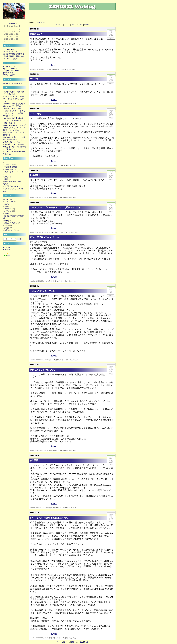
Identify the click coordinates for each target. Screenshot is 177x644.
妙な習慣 (34, 460)
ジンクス (34, 79)
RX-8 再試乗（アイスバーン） (45, 237)
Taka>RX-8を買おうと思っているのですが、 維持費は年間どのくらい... (14, 113)
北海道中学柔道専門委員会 (14, 54)
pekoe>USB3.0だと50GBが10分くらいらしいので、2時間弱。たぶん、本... (15, 128)
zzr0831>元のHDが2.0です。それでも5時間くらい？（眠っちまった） (14, 120)
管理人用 (7, 84)
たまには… (9, 162)
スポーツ (8, 209)
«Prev (58, 25)
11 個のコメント (58, 165)
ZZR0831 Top (9, 49)
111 (81, 25)
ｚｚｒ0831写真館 (10, 59)
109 (73, 25)
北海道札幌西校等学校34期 (14, 56)
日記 (50, 69)
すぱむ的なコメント (12, 186)
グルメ (51, 232)
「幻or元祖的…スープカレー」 (45, 291)
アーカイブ (40, 22)
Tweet (54, 65)
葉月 (6, 179)
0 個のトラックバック (70, 104)
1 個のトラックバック (70, 69)
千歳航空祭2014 (11, 167)
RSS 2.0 (7, 249)
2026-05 (12, 24)
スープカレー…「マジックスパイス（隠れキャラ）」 (55, 207)
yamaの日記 (8, 73)
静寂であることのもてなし (42, 370)
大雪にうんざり (37, 34)
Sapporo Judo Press (11, 70)
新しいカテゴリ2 (11, 223)
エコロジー (9, 201)
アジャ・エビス (9, 75)
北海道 (7, 213)
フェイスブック (10, 165)
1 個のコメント (59, 232)
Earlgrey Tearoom (10, 66)
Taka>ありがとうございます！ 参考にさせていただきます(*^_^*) (14, 99)
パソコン (8, 211)
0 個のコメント (57, 69)
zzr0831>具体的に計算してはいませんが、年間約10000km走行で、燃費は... (14, 106)
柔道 (6, 228)
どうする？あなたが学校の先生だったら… (50, 518)
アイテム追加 (17, 84)
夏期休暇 (8, 177)
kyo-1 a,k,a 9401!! (10, 68)
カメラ (7, 204)
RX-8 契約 (35, 114)
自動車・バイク (10, 230)
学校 (50, 638)
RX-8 (51, 165)
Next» (86, 25)
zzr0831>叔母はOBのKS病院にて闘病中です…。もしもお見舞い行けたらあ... (15, 140)
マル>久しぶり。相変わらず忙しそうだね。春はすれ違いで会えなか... (15, 147)
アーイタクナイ (10, 169)
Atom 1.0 (7, 247)
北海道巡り (35, 175)
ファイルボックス (10, 51)
